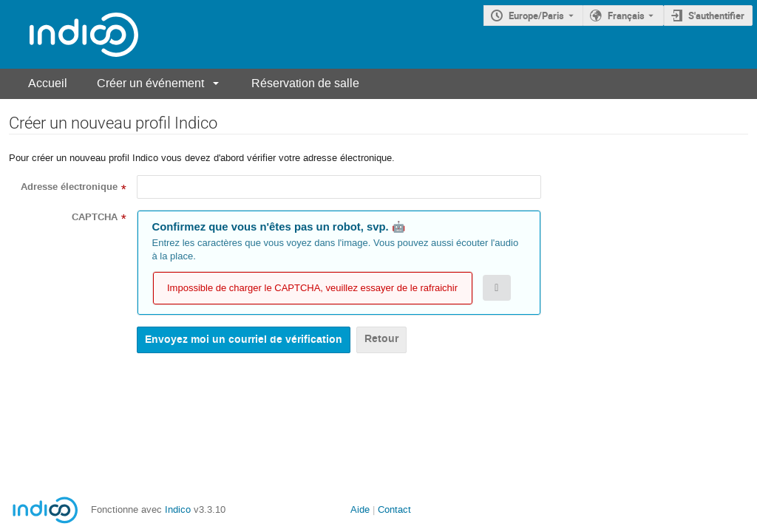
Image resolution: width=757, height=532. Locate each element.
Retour (381, 339)
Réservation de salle (305, 83)
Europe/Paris (536, 16)
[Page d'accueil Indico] (69, 34)
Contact (394, 509)
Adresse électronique (69, 187)
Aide (360, 509)
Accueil (48, 83)
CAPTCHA (95, 217)
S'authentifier (716, 16)
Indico (178, 509)
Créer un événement (150, 83)
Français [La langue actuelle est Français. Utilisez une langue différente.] (626, 16)
